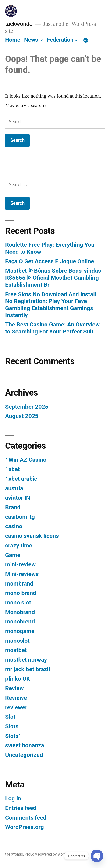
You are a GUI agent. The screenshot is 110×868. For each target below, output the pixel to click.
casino (14, 526)
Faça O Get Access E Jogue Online (50, 261)
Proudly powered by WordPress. (50, 854)
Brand (13, 507)
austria (14, 488)
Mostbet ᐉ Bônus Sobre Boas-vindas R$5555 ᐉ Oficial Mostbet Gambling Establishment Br (53, 278)
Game (13, 555)
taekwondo (19, 24)
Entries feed (21, 808)
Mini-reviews (22, 574)
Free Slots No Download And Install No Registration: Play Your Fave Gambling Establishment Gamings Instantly (51, 305)
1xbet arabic (21, 479)
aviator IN (18, 498)
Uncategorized (24, 755)
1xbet (12, 469)
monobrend (20, 621)
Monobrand (20, 612)
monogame (20, 631)
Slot (10, 717)
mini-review (20, 564)
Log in (13, 798)
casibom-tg (20, 517)
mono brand (21, 593)
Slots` (13, 736)
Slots (12, 726)
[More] (86, 41)
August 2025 (22, 416)
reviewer (16, 707)
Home (13, 40)
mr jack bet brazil (28, 669)
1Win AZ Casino (26, 460)
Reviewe (16, 698)
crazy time (19, 545)
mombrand (19, 584)
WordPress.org (25, 827)
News (31, 40)
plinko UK (18, 679)
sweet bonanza (25, 745)
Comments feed (26, 818)
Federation (60, 40)
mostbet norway (26, 660)
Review (14, 688)
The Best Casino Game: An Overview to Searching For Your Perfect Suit (52, 328)
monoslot (17, 641)
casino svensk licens (32, 536)
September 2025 (27, 407)
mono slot (18, 602)
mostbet (16, 650)
